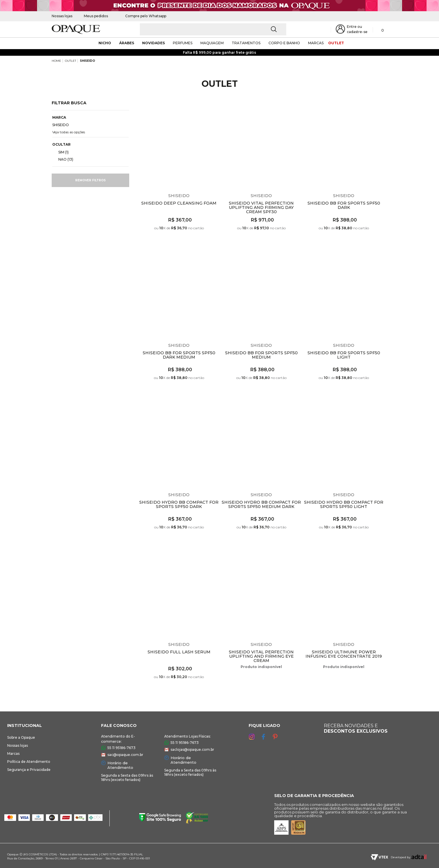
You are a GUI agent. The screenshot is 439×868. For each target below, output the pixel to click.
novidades (153, 43)
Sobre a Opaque (21, 737)
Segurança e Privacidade (29, 770)
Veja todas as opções (69, 132)
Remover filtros (90, 180)
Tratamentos (246, 43)
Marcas (13, 754)
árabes (127, 43)
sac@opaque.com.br (125, 755)
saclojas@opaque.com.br (192, 749)
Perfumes (183, 43)
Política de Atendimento (29, 762)
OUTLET (70, 61)
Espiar (215, 109)
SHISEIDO (87, 61)
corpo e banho (284, 43)
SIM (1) (61, 152)
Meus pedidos (96, 16)
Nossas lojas (62, 16)
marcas (316, 43)
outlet (336, 43)
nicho (105, 43)
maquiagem (212, 43)
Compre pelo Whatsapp (143, 16)
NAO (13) (63, 159)
